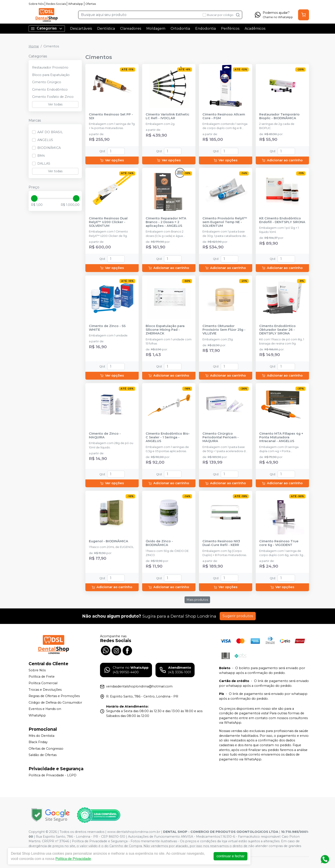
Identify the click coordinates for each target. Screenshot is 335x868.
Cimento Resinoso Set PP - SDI (111, 116)
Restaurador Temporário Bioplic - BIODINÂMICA (279, 116)
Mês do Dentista (41, 736)
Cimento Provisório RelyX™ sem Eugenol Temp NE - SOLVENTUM (225, 222)
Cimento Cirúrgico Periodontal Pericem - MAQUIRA (221, 437)
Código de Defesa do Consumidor (55, 703)
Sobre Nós (36, 4)
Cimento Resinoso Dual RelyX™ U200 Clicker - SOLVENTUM (108, 222)
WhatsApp (76, 4)
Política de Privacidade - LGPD (53, 775)
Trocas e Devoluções (45, 690)
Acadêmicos (255, 28)
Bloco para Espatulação (51, 75)
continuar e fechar (231, 856)
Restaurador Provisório (50, 67)
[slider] (34, 198)
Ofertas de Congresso (46, 749)
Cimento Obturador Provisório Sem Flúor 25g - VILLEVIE (224, 330)
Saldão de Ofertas (43, 755)
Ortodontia (180, 28)
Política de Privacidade (74, 859)
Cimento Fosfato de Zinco (53, 97)
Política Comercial (43, 683)
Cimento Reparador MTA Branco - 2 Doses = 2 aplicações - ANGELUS (166, 222)
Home (34, 46)
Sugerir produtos (238, 616)
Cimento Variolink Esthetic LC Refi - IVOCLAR (167, 116)
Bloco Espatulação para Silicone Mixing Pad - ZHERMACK (165, 330)
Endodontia (205, 28)
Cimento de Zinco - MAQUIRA (105, 436)
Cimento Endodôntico (50, 90)
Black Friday (38, 742)
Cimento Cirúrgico (47, 82)
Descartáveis (81, 28)
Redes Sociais (56, 4)
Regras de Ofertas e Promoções (54, 696)
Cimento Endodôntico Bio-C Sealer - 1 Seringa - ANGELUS (168, 437)
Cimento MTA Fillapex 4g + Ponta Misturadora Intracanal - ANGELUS (281, 437)
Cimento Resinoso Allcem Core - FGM (224, 116)
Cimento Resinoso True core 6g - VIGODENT (279, 543)
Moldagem (156, 28)
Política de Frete (42, 677)
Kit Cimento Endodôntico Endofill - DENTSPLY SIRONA (282, 220)
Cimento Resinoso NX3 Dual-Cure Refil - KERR (221, 543)
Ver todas (55, 104)
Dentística (106, 28)
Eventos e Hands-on (45, 709)
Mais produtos (197, 600)
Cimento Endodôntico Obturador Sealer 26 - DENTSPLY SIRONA (277, 330)
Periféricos (230, 28)
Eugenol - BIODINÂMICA (109, 541)
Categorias (47, 28)
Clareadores (131, 28)
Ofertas (91, 4)
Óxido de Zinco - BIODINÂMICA (159, 543)
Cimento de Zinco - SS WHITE (107, 328)
